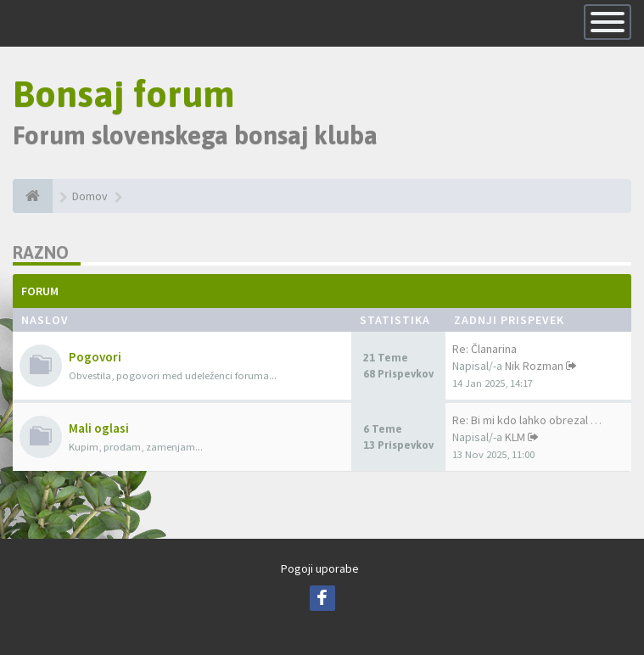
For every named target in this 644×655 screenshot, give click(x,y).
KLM (515, 437)
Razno (41, 252)
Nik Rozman (534, 366)
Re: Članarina (484, 349)
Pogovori (95, 357)
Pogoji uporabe (320, 568)
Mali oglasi (99, 428)
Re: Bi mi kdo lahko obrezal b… (530, 420)
